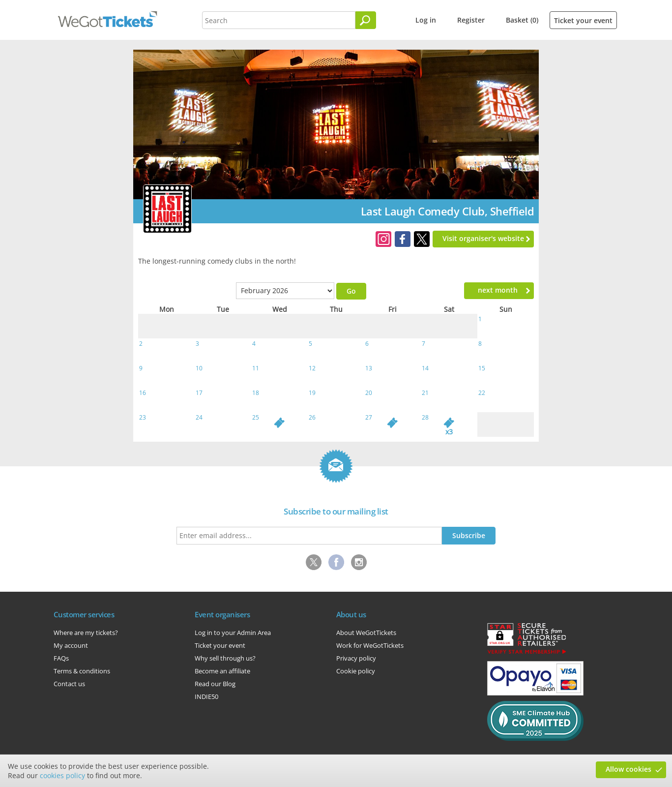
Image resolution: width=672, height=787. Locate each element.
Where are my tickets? (86, 633)
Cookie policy (356, 671)
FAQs (61, 658)
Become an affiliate (222, 671)
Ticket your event (583, 20)
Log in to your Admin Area (233, 633)
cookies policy (62, 775)
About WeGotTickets (366, 633)
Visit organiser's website (483, 238)
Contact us (69, 684)
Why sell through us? (225, 658)
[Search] (366, 20)
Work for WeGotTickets (370, 645)
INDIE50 (206, 696)
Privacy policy (356, 658)
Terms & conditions (82, 671)
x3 (449, 432)
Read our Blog (215, 684)
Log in (426, 20)
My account (71, 645)
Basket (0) (522, 20)
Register (471, 20)
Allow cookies (628, 769)
